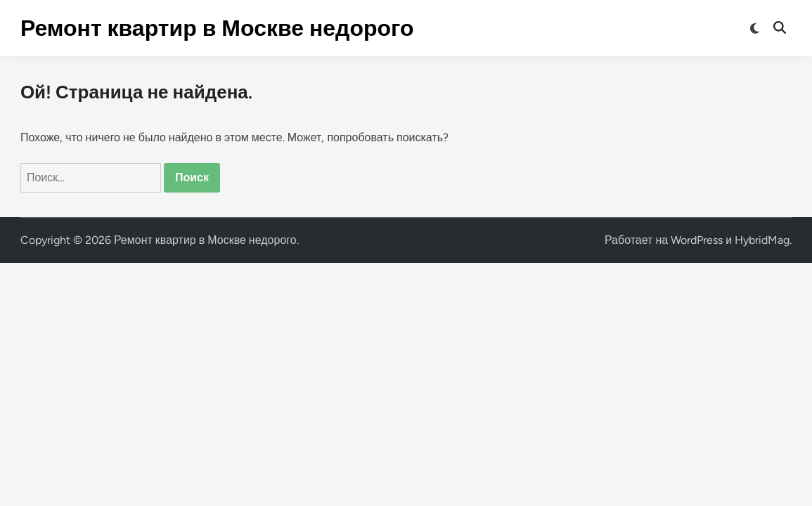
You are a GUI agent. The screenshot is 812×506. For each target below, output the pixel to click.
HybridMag (762, 240)
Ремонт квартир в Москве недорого (217, 28)
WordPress (697, 240)
